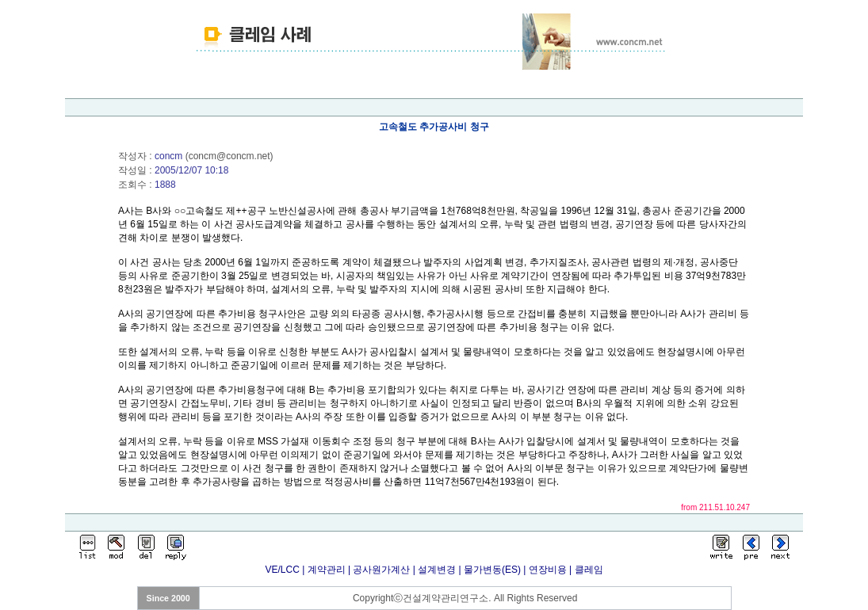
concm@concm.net (229, 156)
